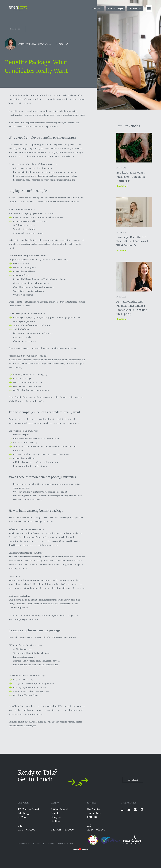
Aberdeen (91, 803)
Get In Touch (133, 780)
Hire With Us (135, 9)
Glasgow (55, 803)
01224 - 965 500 (96, 830)
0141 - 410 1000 (65, 830)
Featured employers (116, 9)
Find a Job (96, 9)
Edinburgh (23, 803)
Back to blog (15, 29)
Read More (122, 186)
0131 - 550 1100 (27, 830)
